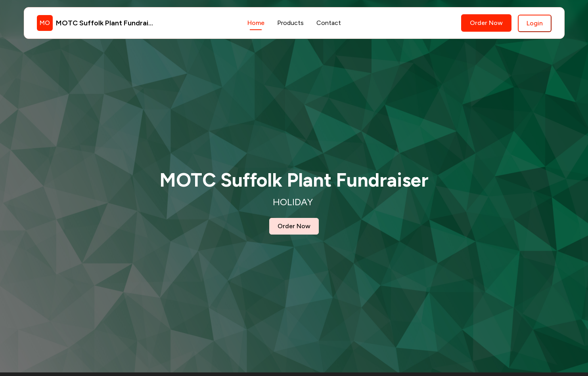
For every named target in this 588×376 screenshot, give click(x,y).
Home (256, 23)
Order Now (486, 23)
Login (535, 23)
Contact (329, 23)
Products (290, 23)
